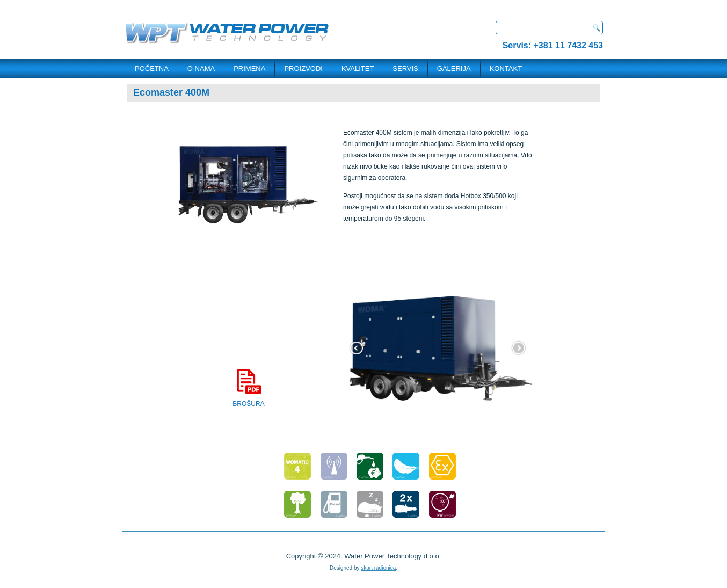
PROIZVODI (303, 68)
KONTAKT (506, 68)
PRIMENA (249, 68)
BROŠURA (248, 388)
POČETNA (152, 68)
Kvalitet (358, 68)
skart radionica (378, 568)
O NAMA (201, 68)
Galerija (454, 68)
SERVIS (405, 68)
